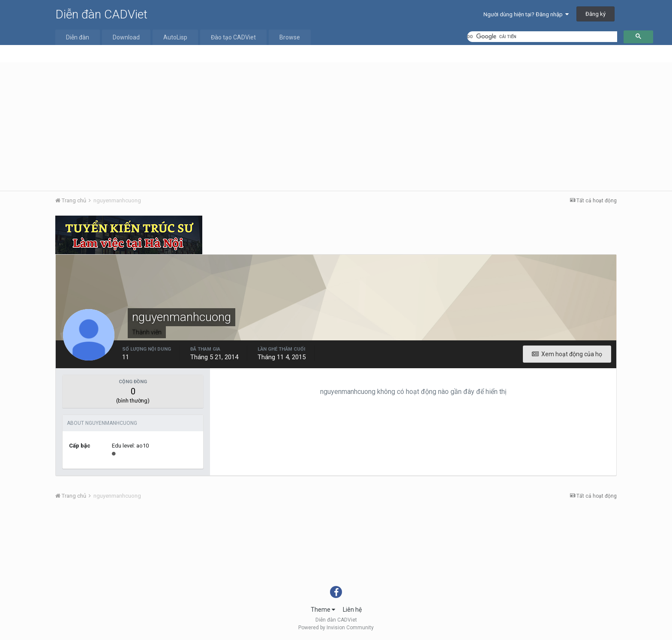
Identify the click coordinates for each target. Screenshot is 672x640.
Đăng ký (595, 14)
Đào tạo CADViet (233, 37)
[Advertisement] (336, 126)
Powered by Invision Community (336, 628)
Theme (323, 610)
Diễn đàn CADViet (101, 14)
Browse (290, 37)
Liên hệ (352, 610)
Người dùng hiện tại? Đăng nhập (526, 14)
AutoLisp (175, 37)
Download (126, 37)
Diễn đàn (78, 37)
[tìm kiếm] (542, 37)
